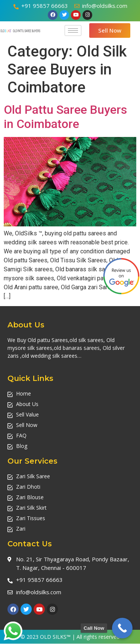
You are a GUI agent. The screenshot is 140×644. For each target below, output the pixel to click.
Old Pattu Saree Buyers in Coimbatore (65, 117)
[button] (110, 30)
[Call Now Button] (122, 628)
